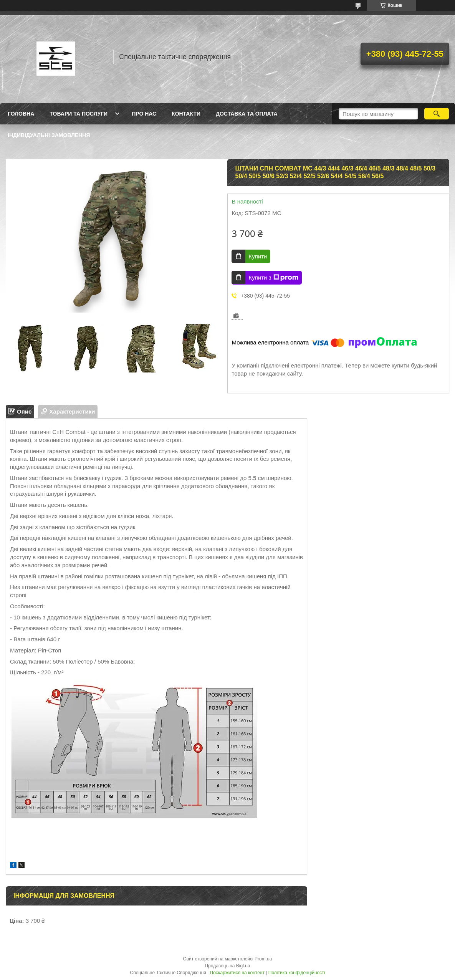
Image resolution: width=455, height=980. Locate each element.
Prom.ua (263, 959)
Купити (258, 256)
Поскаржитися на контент (237, 973)
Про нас (144, 114)
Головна (21, 114)
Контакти (186, 114)
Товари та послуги (79, 114)
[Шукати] (437, 114)
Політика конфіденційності (297, 973)
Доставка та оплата (247, 114)
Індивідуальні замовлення (49, 135)
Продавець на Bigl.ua (227, 966)
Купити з (273, 278)
